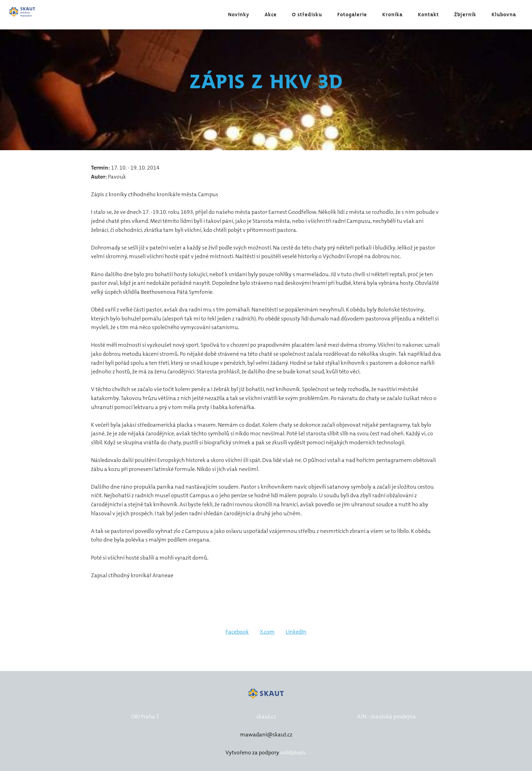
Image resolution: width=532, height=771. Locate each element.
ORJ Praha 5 (145, 716)
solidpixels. (293, 752)
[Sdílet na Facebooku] (237, 632)
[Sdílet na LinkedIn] (296, 632)
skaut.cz (266, 716)
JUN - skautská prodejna (386, 716)
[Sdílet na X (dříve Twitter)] (267, 632)
